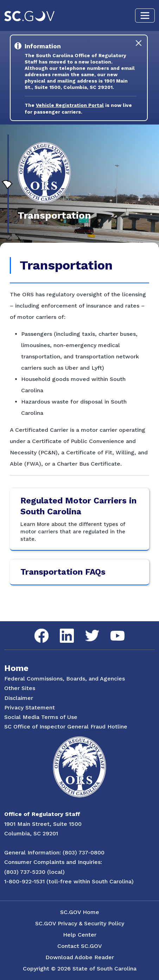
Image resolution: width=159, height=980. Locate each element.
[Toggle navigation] (145, 16)
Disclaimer (19, 698)
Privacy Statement (30, 707)
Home (16, 668)
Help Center (80, 935)
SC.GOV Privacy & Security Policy (80, 923)
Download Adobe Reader (80, 957)
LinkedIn (61, 629)
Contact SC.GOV (80, 946)
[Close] (139, 43)
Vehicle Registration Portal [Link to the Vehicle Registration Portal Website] (70, 105)
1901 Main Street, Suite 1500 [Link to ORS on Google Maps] (43, 824)
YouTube (112, 631)
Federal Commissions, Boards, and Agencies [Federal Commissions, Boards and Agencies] (65, 679)
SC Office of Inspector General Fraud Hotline (66, 727)
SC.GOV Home (80, 912)
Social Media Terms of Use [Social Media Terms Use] (41, 717)
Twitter (86, 630)
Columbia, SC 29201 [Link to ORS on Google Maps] (31, 833)
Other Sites (20, 688)
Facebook (36, 629)
